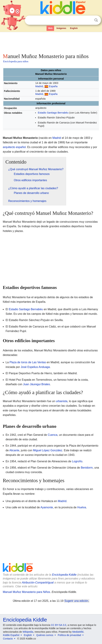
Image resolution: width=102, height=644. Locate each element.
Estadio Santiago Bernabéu (53, 113)
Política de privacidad (69, 635)
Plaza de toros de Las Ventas (28, 362)
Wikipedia (28, 632)
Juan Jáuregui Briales (37, 384)
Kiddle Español (11, 635)
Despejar (89, 20)
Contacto (8, 639)
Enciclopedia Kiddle (64, 575)
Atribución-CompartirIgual (38, 583)
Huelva (82, 507)
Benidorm (87, 468)
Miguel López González (48, 450)
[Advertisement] (51, 42)
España (53, 86)
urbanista (62, 401)
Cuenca (53, 435)
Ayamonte (47, 507)
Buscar (96, 20)
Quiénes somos (45, 635)
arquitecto (9, 147)
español (21, 147)
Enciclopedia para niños (16, 61)
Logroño (77, 461)
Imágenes (61, 28)
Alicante (14, 450)
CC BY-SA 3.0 (59, 625)
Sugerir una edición (76, 601)
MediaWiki (78, 632)
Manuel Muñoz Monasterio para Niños (26, 592)
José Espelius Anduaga (35, 367)
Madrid (39, 86)
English (74, 28)
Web (50, 28)
